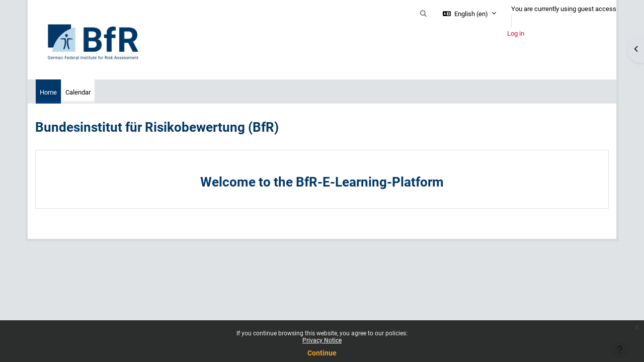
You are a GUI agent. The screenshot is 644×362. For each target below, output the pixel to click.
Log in (516, 33)
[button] (424, 14)
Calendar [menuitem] (78, 92)
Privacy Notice (322, 340)
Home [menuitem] (48, 92)
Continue (322, 353)
